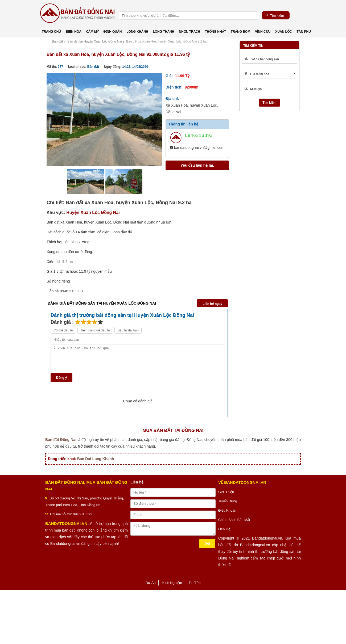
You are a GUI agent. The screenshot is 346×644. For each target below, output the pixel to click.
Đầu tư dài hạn (128, 330)
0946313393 (199, 135)
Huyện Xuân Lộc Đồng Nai (93, 212)
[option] (104, 120)
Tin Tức (195, 583)
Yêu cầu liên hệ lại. (197, 165)
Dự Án (151, 583)
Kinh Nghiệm (172, 583)
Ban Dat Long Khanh (96, 459)
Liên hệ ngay (212, 304)
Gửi (207, 544)
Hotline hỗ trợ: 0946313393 (71, 514)
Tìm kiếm (275, 15)
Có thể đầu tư (63, 330)
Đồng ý (61, 378)
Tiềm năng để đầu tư (95, 330)
